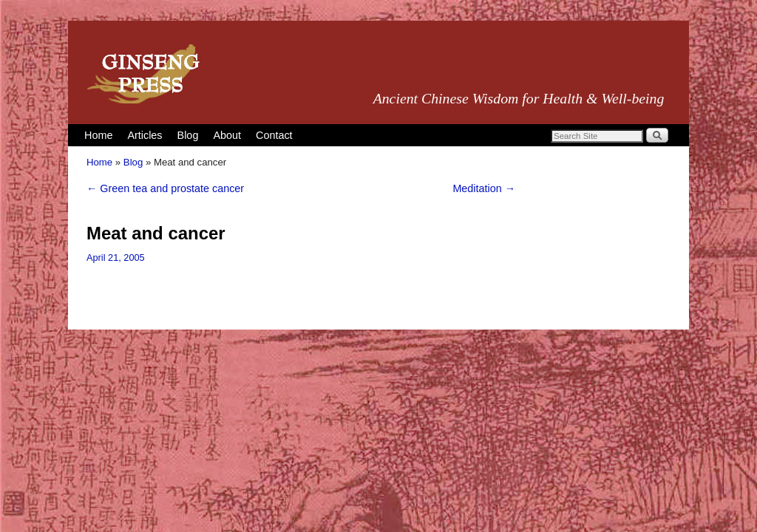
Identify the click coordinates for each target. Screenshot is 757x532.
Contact (274, 135)
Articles (145, 135)
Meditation (484, 188)
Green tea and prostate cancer (165, 188)
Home (98, 135)
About (227, 135)
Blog (188, 135)
